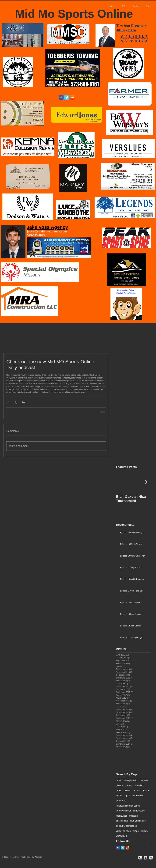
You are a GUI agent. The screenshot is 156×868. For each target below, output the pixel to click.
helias (119, 796)
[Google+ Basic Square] (127, 848)
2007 (119, 781)
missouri (134, 816)
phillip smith (122, 821)
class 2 (120, 785)
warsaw (144, 831)
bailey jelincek (130, 781)
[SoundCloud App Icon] (72, 97)
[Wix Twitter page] (67, 97)
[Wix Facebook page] (61, 97)
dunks (119, 791)
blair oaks (143, 781)
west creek (121, 836)
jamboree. (121, 801)
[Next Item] (146, 482)
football (136, 791)
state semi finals (138, 821)
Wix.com (38, 857)
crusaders (139, 785)
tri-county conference (126, 826)
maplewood (122, 816)
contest (129, 785)
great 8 (145, 791)
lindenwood (139, 811)
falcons (127, 791)
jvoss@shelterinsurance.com (47, 231)
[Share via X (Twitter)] (16, 402)
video (136, 831)
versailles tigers (124, 831)
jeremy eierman (124, 811)
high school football (133, 796)
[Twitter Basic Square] (123, 848)
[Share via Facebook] (8, 402)
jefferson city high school (128, 806)
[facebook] (151, 858)
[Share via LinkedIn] (23, 402)
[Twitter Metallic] (146, 858)
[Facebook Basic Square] (118, 848)
